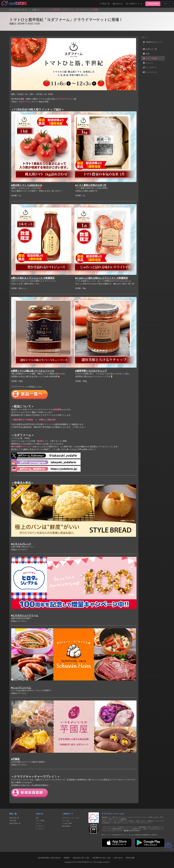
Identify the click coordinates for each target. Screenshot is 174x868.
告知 (146, 54)
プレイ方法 (66, 821)
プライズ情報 (150, 58)
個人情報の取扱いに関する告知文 (49, 858)
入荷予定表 (13, 821)
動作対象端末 (66, 826)
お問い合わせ (118, 858)
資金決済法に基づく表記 (81, 858)
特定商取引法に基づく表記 (102, 858)
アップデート (150, 68)
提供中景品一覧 (14, 818)
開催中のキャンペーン (153, 43)
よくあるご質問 (67, 823)
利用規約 (67, 858)
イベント (148, 63)
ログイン (167, 4)
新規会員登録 (153, 4)
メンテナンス (150, 72)
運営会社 (130, 858)
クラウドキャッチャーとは (70, 818)
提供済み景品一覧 (15, 823)
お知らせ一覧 (150, 49)
